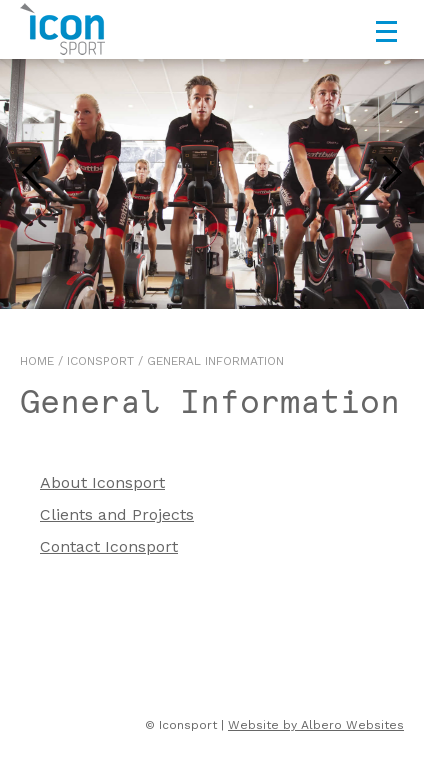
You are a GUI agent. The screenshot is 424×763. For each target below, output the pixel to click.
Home (37, 361)
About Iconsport (102, 482)
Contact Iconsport (109, 546)
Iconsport (100, 361)
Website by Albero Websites (316, 725)
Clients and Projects (117, 514)
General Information (215, 361)
